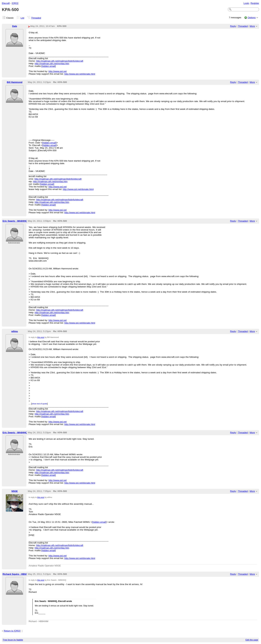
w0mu (15, 331)
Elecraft (6, 3)
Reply (233, 26)
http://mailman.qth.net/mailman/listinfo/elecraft (60, 61)
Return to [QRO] (12, 631)
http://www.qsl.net (57, 71)
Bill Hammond (15, 82)
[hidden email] (49, 66)
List (22, 18)
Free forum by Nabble (13, 640)
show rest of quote (39, 404)
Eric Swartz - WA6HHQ (15, 221)
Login (246, 3)
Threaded (36, 18)
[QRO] (15, 3)
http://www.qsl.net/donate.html (80, 74)
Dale (15, 26)
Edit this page (252, 640)
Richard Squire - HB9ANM (17, 574)
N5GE (15, 491)
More (252, 26)
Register (255, 3)
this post (41, 337)
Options (252, 18)
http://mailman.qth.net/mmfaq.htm (52, 64)
